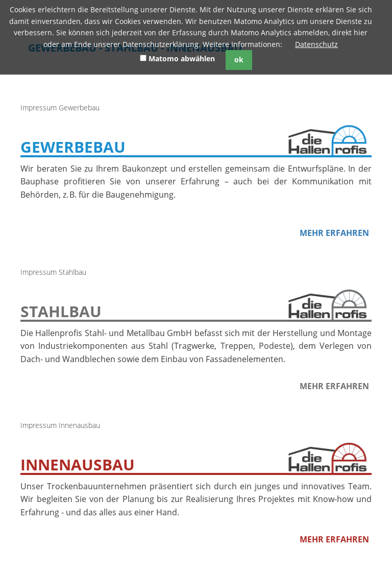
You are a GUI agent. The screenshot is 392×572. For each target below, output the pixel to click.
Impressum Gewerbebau (60, 108)
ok (239, 59)
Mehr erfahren (334, 233)
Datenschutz (316, 44)
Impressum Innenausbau (60, 425)
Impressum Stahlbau (53, 272)
